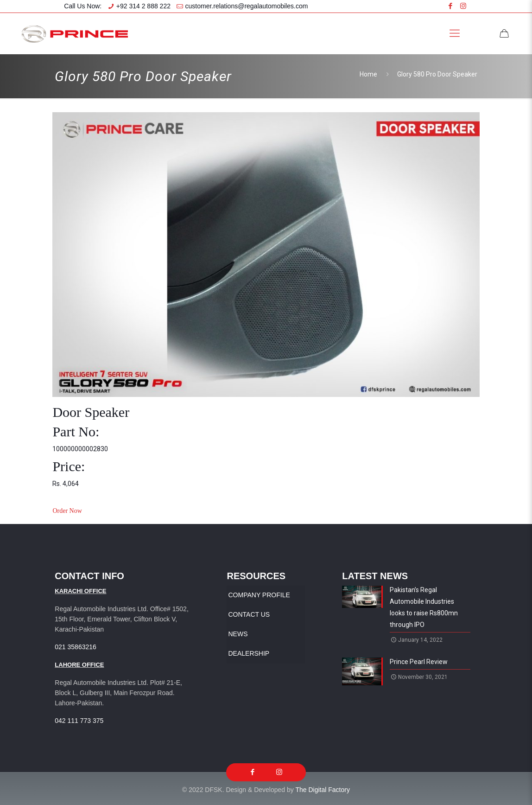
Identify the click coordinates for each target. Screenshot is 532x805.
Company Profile (259, 595)
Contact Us (249, 614)
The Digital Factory (322, 790)
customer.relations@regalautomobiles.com (247, 6)
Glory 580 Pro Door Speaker (437, 74)
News (238, 634)
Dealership (249, 653)
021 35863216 (76, 647)
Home (368, 74)
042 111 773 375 (79, 721)
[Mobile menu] (455, 33)
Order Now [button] (67, 511)
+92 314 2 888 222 (143, 6)
